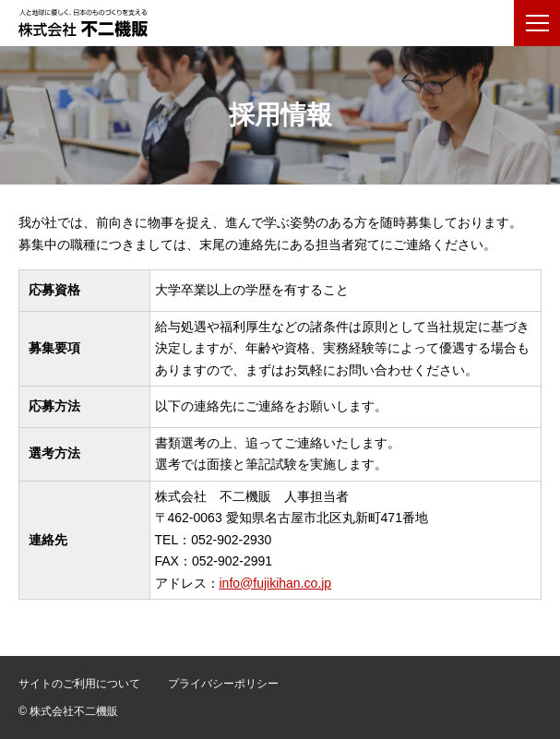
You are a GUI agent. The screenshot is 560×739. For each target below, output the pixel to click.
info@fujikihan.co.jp (276, 583)
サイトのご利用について (79, 684)
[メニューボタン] (537, 23)
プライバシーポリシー (223, 684)
